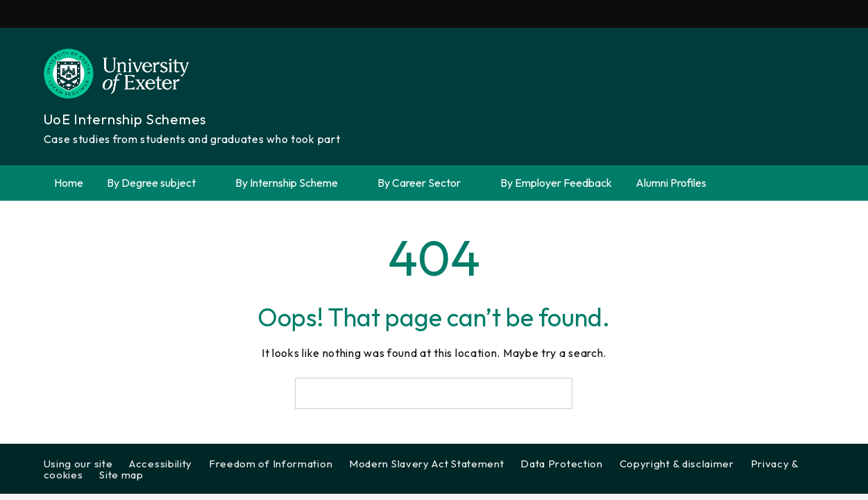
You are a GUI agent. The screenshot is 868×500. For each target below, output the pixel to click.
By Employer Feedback (556, 183)
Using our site (78, 464)
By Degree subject (159, 183)
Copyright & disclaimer (677, 464)
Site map (121, 475)
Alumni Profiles (671, 183)
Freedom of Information (271, 464)
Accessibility (161, 464)
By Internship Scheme (295, 183)
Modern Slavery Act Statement (427, 464)
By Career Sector (427, 183)
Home (69, 183)
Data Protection (562, 464)
